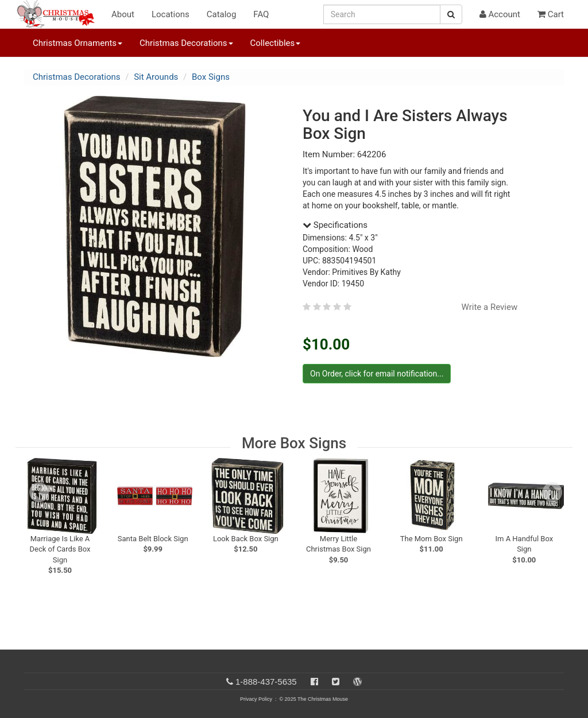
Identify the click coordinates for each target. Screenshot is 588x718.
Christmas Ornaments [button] (78, 43)
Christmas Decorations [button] (186, 43)
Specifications (335, 225)
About (123, 14)
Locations (171, 14)
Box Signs (211, 77)
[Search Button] (451, 14)
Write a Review (490, 307)
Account (500, 14)
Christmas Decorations (76, 77)
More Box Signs (294, 443)
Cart (551, 14)
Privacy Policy (256, 699)
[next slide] (552, 492)
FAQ (261, 14)
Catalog (222, 14)
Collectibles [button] (276, 43)
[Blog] (357, 682)
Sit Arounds (156, 77)
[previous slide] (39, 492)
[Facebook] (314, 682)
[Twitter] (336, 682)
